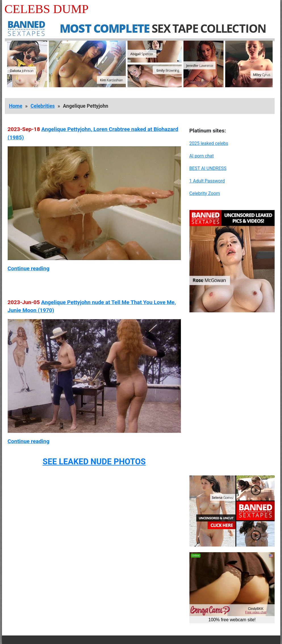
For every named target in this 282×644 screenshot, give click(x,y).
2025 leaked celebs (209, 143)
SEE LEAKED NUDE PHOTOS (94, 462)
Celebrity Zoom (205, 193)
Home (16, 106)
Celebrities (42, 106)
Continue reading (29, 268)
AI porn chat (202, 156)
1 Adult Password (207, 181)
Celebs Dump (47, 9)
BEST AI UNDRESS (208, 168)
